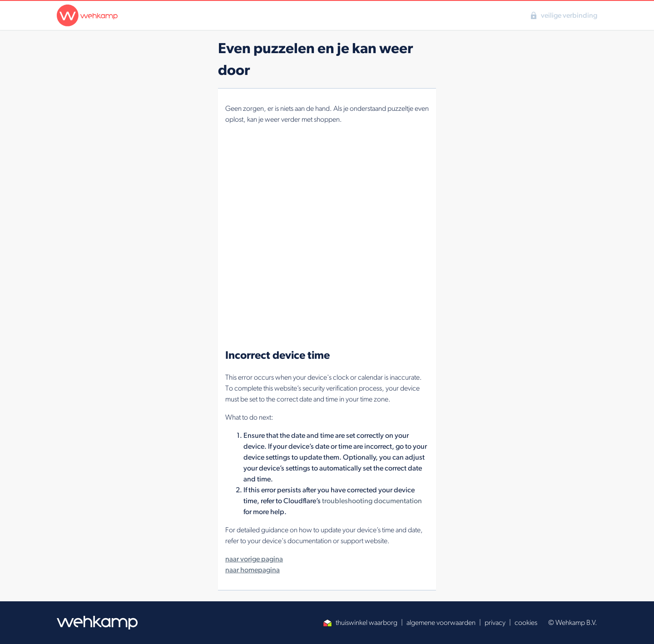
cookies (526, 622)
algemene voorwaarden (441, 622)
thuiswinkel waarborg (360, 622)
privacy (495, 622)
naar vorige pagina (254, 559)
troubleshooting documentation (372, 501)
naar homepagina (253, 570)
